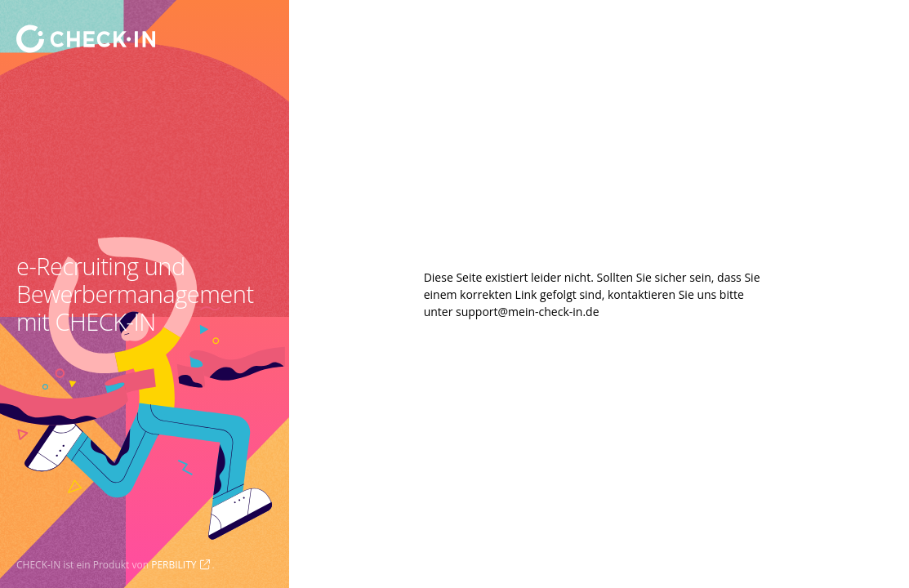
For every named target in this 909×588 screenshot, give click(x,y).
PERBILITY (174, 565)
